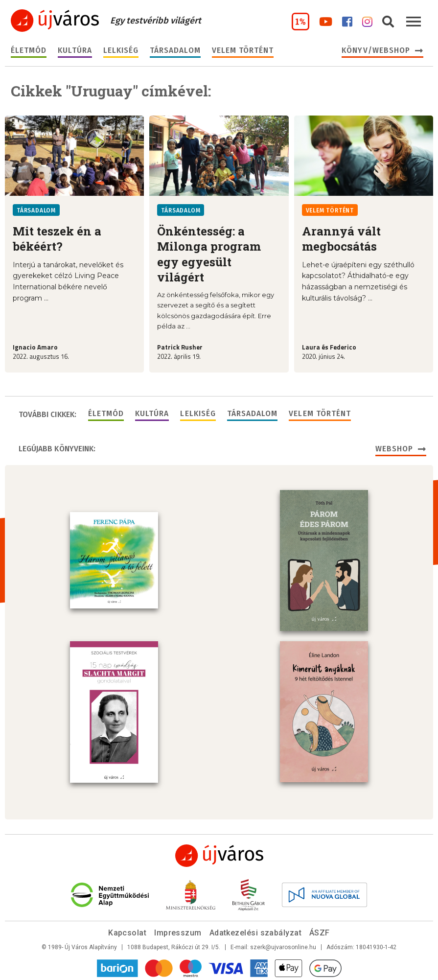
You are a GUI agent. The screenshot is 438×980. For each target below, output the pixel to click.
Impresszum (178, 931)
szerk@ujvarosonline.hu (283, 945)
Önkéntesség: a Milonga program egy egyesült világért (209, 254)
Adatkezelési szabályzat (255, 931)
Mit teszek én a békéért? (57, 239)
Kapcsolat (127, 931)
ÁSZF (320, 931)
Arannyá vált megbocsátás (341, 239)
